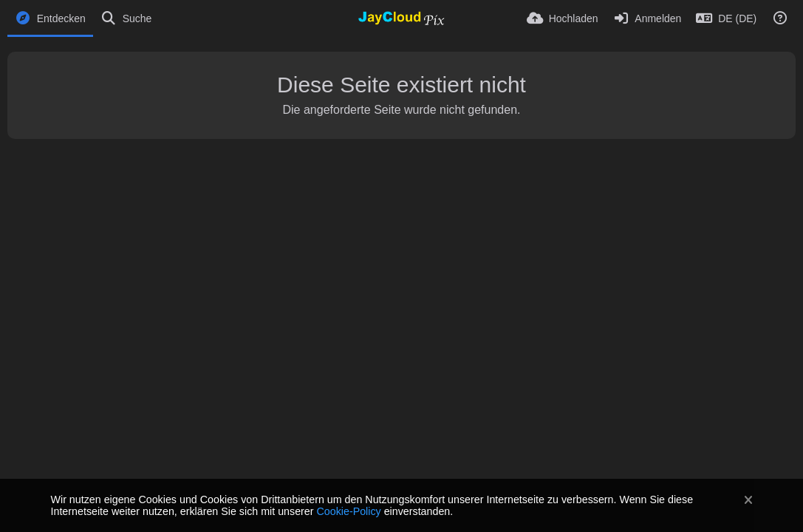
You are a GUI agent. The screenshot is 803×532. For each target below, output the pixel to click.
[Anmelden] (647, 18)
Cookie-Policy (348, 511)
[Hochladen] (563, 18)
